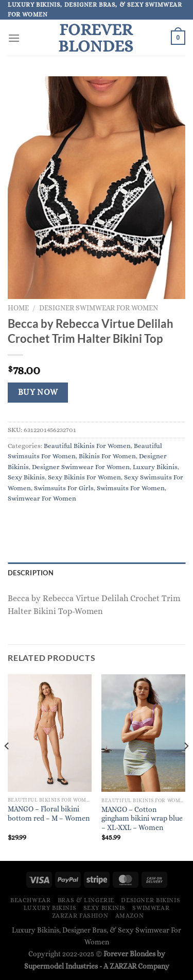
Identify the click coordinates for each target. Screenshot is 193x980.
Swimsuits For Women (131, 488)
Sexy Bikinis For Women (84, 477)
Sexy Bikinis (26, 477)
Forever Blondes (95, 38)
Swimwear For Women (42, 498)
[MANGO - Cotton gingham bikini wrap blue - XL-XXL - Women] (143, 733)
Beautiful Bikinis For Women (87, 446)
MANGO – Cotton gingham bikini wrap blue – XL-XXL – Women (142, 819)
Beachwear (31, 900)
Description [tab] (31, 573)
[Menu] (14, 38)
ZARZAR (123, 966)
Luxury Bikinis (155, 467)
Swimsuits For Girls (64, 488)
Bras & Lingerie (86, 900)
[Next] (186, 767)
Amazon (130, 916)
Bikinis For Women (107, 456)
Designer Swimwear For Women (99, 308)
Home (18, 308)
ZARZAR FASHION (80, 916)
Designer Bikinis (151, 900)
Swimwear (151, 908)
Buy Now (38, 392)
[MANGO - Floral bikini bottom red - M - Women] (50, 733)
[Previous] (7, 767)
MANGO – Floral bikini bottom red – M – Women (49, 814)
